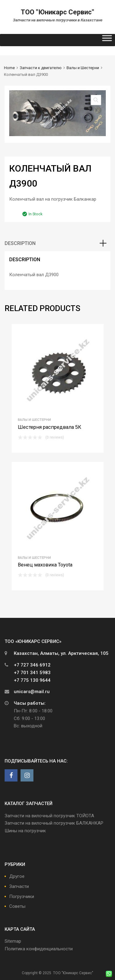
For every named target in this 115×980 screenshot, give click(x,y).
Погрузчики (22, 896)
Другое (17, 876)
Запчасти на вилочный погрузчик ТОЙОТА (49, 816)
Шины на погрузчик (25, 831)
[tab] (57, 243)
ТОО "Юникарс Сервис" (57, 12)
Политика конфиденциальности (39, 949)
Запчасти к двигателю (41, 68)
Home (9, 68)
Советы (17, 906)
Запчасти (19, 886)
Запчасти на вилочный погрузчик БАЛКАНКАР (54, 823)
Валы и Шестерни (83, 68)
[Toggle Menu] (107, 40)
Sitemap (13, 941)
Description (20, 243)
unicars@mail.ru (32, 692)
